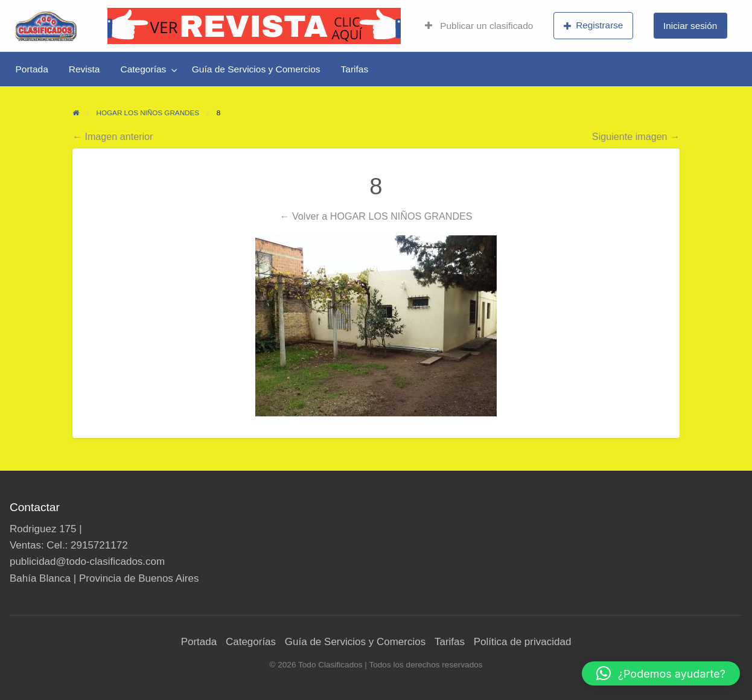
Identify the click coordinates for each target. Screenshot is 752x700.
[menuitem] (479, 26)
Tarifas (355, 69)
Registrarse (594, 25)
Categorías (143, 69)
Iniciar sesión (690, 26)
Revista (84, 69)
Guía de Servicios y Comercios (256, 69)
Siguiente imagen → (636, 136)
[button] (661, 673)
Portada (32, 69)
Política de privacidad (523, 642)
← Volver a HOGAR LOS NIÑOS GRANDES (376, 216)
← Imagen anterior (113, 136)
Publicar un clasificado (479, 26)
